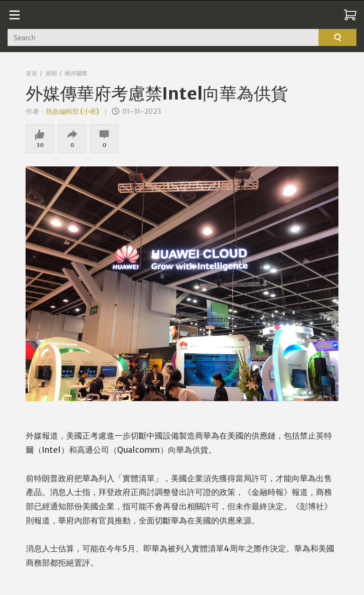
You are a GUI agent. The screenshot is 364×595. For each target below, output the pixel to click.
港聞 (51, 73)
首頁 (31, 73)
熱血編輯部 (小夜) (72, 111)
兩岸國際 (76, 73)
